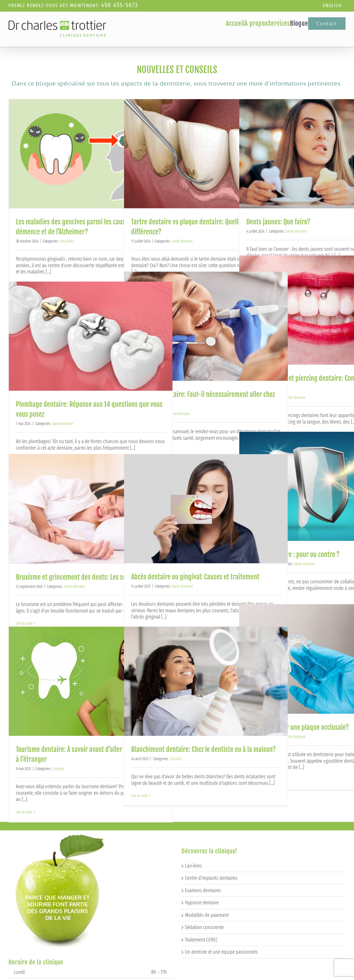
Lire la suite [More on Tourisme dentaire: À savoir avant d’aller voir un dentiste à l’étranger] (24, 812)
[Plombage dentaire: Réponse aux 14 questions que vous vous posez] (91, 336)
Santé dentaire (182, 241)
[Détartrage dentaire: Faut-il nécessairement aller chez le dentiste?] (206, 326)
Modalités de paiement (207, 832)
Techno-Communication (186, 975)
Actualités (67, 241)
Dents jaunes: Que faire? (278, 222)
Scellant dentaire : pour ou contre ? (293, 554)
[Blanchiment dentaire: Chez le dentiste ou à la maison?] (206, 681)
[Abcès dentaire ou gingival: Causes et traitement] (206, 509)
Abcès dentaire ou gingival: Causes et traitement (195, 577)
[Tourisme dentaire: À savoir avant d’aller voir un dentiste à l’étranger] (91, 681)
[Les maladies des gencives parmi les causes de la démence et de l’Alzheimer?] (91, 154)
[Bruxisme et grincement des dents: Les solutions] (91, 509)
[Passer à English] (332, 6)
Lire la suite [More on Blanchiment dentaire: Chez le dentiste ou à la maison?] (139, 796)
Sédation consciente (204, 844)
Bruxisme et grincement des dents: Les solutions (80, 577)
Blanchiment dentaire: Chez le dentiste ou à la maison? (203, 749)
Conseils (58, 769)
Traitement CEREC (201, 856)
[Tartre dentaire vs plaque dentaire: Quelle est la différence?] (206, 154)
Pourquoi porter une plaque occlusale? (298, 727)
